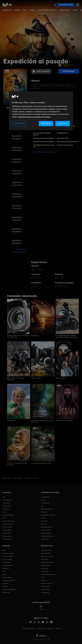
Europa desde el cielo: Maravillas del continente (18, 336)
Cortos (4, 512)
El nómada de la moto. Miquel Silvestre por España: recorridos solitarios (67, 336)
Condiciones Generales (48, 562)
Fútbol (33, 10)
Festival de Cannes (46, 527)
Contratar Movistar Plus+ (48, 574)
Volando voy (11, 420)
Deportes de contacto (9, 580)
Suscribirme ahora (66, 5)
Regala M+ (7, 10)
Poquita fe (44, 521)
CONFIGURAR (19, 124)
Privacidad (49, 628)
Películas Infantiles (8, 515)
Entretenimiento (7, 539)
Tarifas (43, 577)
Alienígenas (35, 335)
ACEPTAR (63, 124)
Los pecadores (45, 503)
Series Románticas (8, 524)
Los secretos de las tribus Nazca (44, 141)
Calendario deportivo (48, 10)
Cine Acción (6, 509)
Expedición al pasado (17, 137)
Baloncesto (65, 10)
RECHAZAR (46, 124)
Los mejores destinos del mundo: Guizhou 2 (42, 421)
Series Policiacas (7, 527)
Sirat (42, 506)
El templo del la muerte (65, 145)
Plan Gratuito (45, 571)
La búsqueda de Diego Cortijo (41, 463)
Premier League (7, 559)
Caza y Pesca (45, 539)
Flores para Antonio (47, 509)
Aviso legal (40, 628)
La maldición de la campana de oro (44, 146)
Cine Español (6, 503)
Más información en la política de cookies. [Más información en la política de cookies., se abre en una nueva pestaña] (34, 117)
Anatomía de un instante (48, 515)
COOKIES (58, 628)
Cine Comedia (7, 506)
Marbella (44, 524)
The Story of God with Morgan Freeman (17, 464)
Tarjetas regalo (45, 586)
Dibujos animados (46, 533)
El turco (43, 518)
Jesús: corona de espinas (64, 420)
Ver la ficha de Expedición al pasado (45, 152)
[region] (41, 111)
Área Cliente (45, 559)
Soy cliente (41, 71)
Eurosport (5, 583)
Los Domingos (45, 497)
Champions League (8, 553)
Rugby (4, 574)
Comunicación (45, 589)
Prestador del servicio (28, 628)
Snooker (5, 586)
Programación (45, 592)
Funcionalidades (46, 553)
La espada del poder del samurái (68, 141)
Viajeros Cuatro (61, 378)
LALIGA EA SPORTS (8, 556)
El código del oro (62, 133)
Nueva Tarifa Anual (46, 583)
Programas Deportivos (47, 536)
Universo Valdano (8, 565)
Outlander (44, 512)
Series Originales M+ (8, 521)
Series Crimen (7, 533)
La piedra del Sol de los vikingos (44, 138)
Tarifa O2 (44, 580)
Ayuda (41, 607)
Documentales (7, 536)
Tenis (75, 10)
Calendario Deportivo (9, 589)
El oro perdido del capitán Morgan (42, 134)
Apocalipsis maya (63, 138)
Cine (25, 10)
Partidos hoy (6, 592)
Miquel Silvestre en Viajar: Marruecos (16, 379)
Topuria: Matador (8, 577)
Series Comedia (7, 530)
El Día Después (7, 562)
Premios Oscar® (46, 530)
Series (17, 10)
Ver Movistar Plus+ (46, 550)
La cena (43, 500)
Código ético (45, 568)
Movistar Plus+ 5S (46, 565)
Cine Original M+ (7, 500)
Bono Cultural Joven (47, 556)
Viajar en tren (36, 378)
